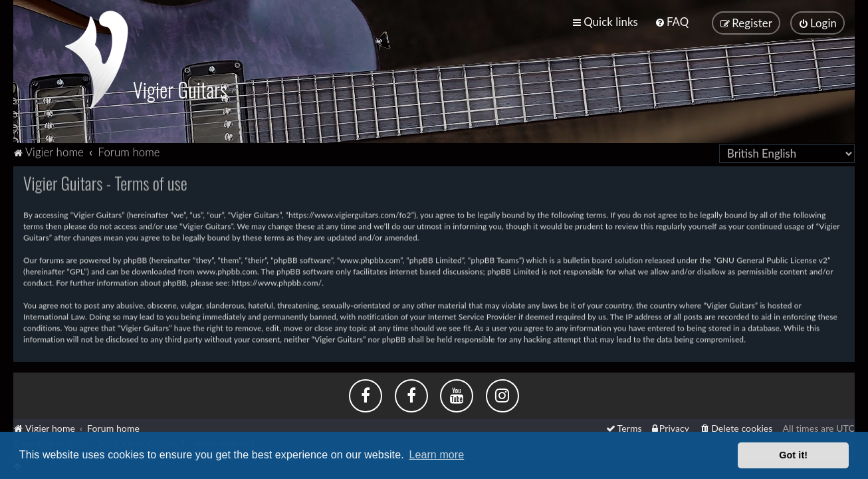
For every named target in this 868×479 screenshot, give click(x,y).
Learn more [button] (436, 455)
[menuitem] (672, 22)
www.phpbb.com (227, 270)
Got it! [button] (793, 455)
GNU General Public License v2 (772, 259)
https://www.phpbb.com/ (277, 282)
